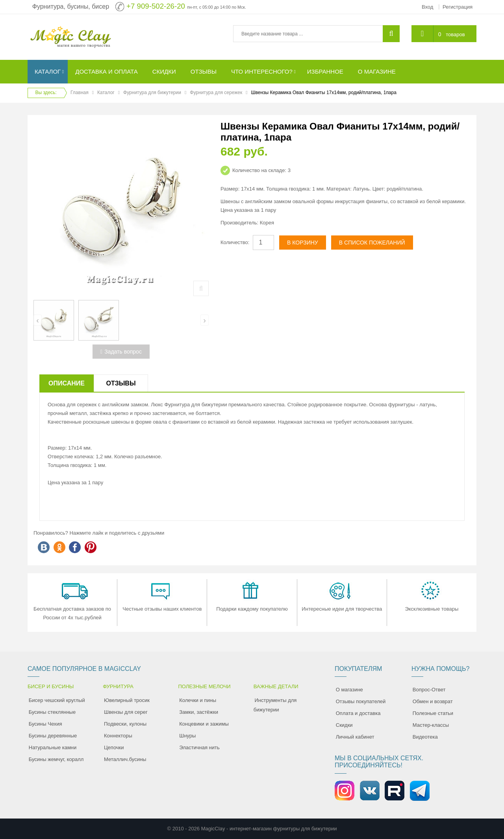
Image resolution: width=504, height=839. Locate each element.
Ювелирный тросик (127, 700)
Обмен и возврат (433, 701)
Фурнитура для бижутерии (152, 93)
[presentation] (38, 320)
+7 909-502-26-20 (156, 6)
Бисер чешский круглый (57, 700)
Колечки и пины (198, 700)
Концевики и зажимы (204, 724)
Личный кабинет (355, 737)
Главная (80, 93)
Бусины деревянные (53, 736)
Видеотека (425, 737)
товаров (455, 34)
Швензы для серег (126, 712)
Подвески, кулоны (125, 724)
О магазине (349, 690)
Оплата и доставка (358, 713)
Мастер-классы (431, 725)
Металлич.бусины (125, 759)
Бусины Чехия (45, 724)
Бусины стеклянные (52, 712)
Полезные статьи (433, 713)
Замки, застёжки (199, 712)
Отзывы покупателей (361, 701)
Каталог (106, 93)
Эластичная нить (199, 747)
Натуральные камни (53, 747)
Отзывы (121, 383)
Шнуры (187, 736)
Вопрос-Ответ (429, 690)
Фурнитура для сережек (216, 93)
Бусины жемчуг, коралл (56, 759)
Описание (67, 383)
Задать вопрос (121, 352)
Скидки (344, 725)
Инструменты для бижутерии (275, 705)
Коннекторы (118, 736)
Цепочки (114, 747)
